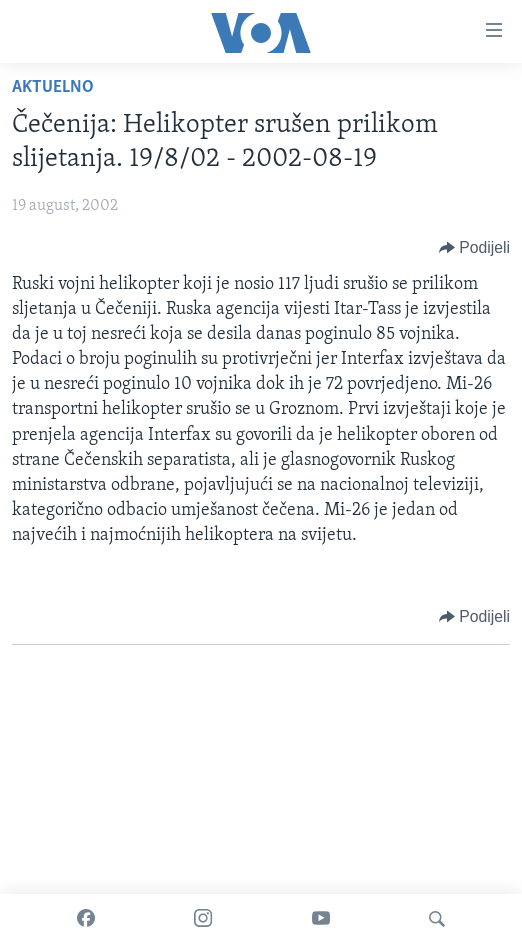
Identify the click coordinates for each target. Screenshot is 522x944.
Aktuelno (53, 87)
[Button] (474, 248)
